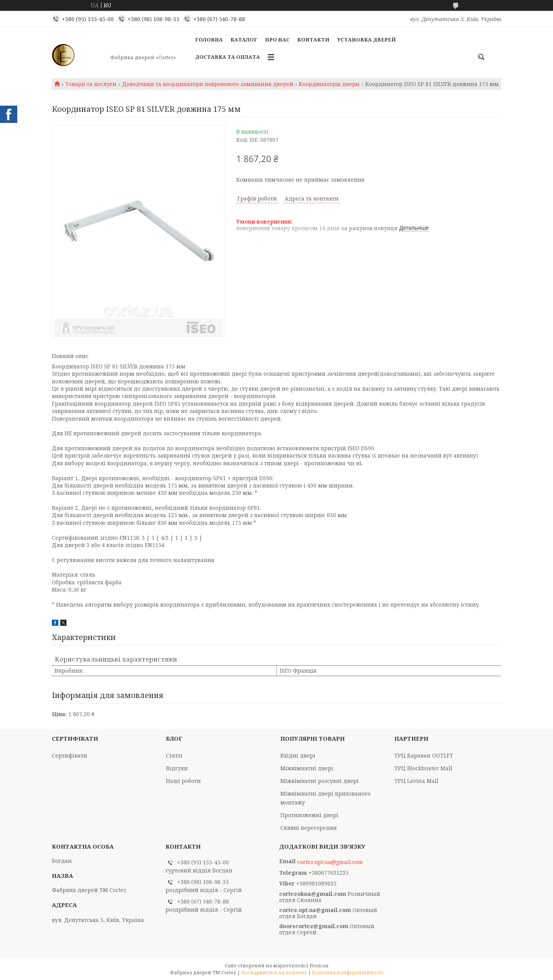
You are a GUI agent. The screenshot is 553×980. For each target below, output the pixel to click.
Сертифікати (70, 755)
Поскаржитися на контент (274, 973)
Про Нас (277, 40)
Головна (209, 40)
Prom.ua (319, 966)
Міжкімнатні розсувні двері (320, 781)
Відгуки (177, 768)
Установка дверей (367, 40)
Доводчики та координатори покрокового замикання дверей (208, 84)
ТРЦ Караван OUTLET (424, 755)
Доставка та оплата (228, 57)
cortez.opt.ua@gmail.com (330, 862)
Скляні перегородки (309, 828)
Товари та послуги (91, 84)
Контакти (313, 40)
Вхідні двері (298, 755)
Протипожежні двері (309, 815)
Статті (174, 755)
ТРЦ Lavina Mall (416, 781)
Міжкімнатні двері (307, 768)
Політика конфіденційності (348, 973)
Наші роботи (183, 781)
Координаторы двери (329, 84)
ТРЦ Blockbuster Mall (423, 768)
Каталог (244, 40)
